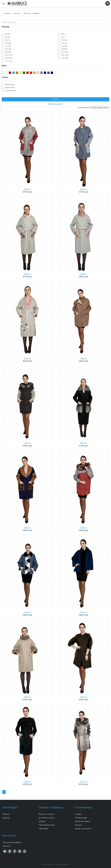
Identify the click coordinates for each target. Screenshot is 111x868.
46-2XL (64, 40)
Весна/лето (10, 84)
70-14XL (65, 58)
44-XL (8, 40)
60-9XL (8, 52)
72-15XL (9, 61)
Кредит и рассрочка (83, 829)
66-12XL (65, 55)
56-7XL (8, 49)
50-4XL (64, 43)
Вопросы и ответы (46, 814)
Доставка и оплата (47, 818)
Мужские (6, 818)
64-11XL (9, 55)
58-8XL (64, 49)
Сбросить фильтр (55, 104)
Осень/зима (11, 90)
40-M (8, 37)
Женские (6, 814)
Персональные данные (12, 842)
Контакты (6, 846)
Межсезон (10, 87)
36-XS (8, 34)
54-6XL (64, 46)
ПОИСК (56, 99)
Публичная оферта (83, 821)
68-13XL (9, 58)
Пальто (27, 189)
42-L (63, 37)
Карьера (78, 825)
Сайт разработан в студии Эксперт (55, 864)
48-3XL (8, 43)
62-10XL (65, 52)
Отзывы (78, 814)
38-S (63, 34)
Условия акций (81, 818)
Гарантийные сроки (47, 825)
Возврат (42, 821)
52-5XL (8, 46)
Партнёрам (43, 829)
